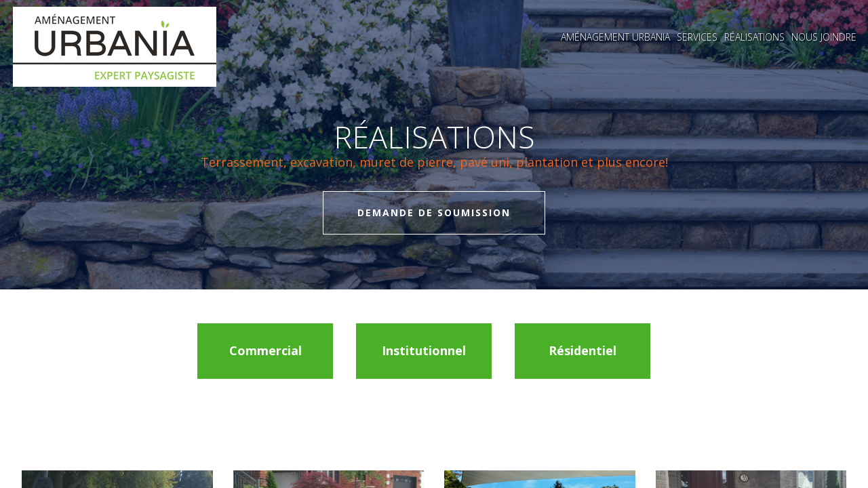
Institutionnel (424, 350)
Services (697, 37)
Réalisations (754, 37)
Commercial (265, 350)
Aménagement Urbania (615, 37)
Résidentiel (583, 350)
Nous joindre (824, 37)
